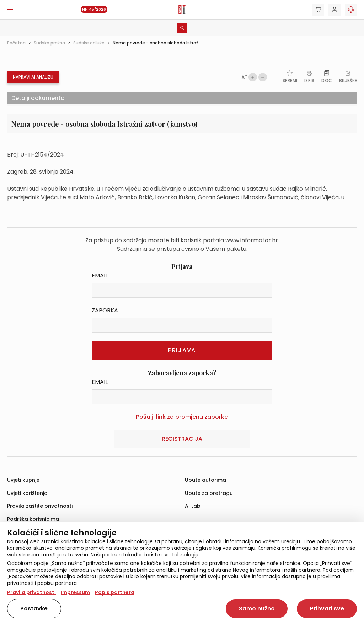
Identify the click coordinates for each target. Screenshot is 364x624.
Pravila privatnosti (31, 592)
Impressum (75, 592)
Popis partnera (115, 592)
